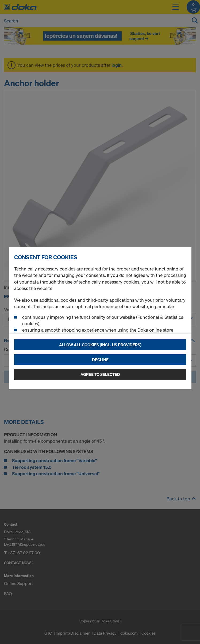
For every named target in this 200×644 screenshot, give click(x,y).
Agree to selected (100, 374)
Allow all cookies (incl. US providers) (100, 345)
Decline (100, 360)
